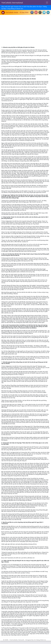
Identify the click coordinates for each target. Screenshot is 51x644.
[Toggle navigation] (47, 3)
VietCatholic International (12, 3)
